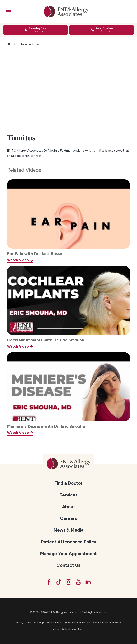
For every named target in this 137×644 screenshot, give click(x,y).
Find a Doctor (68, 483)
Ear (38, 44)
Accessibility (54, 623)
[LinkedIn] (88, 582)
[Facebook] (49, 582)
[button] (9, 12)
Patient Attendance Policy (69, 542)
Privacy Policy (23, 623)
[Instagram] (68, 582)
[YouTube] (78, 582)
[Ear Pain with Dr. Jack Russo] (69, 221)
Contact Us (68, 565)
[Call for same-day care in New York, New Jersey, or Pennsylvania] (35, 30)
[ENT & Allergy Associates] (66, 12)
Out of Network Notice (77, 623)
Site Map (39, 623)
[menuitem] (69, 483)
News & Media (68, 530)
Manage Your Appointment (68, 554)
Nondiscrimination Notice (107, 623)
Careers (69, 518)
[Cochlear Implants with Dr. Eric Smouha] (69, 308)
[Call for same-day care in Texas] (102, 30)
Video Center (25, 44)
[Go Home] (11, 44)
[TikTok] (59, 582)
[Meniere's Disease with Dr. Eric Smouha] (69, 394)
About (69, 507)
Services (68, 495)
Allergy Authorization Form (68, 630)
